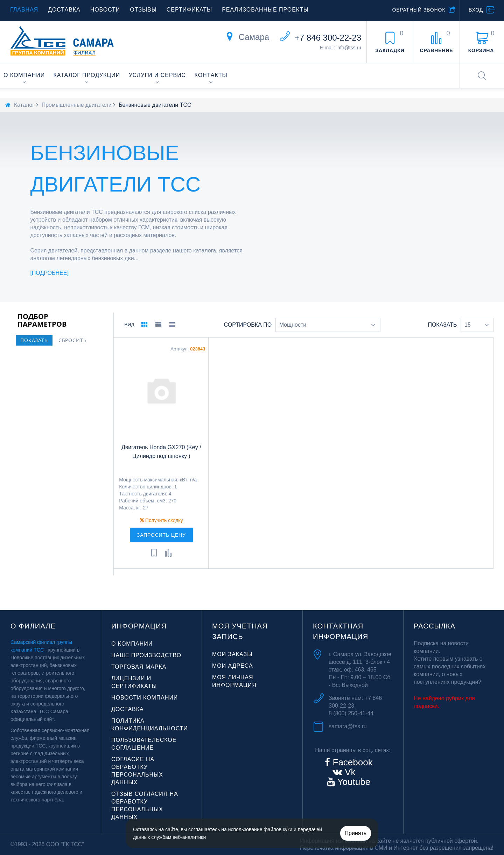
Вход (476, 10)
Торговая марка (139, 667)
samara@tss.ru (348, 726)
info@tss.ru (349, 48)
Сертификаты (189, 10)
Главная (24, 10)
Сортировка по (248, 325)
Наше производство (146, 655)
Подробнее (50, 273)
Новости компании (145, 698)
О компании (24, 75)
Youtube (353, 782)
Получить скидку (161, 520)
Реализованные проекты (265, 10)
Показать (442, 325)
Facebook (351, 762)
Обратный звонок (419, 10)
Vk (349, 772)
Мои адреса (233, 666)
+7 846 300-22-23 (328, 38)
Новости (105, 10)
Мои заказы (232, 654)
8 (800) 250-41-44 (351, 713)
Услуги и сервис (157, 75)
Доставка (64, 10)
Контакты (211, 75)
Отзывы (143, 10)
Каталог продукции (87, 75)
